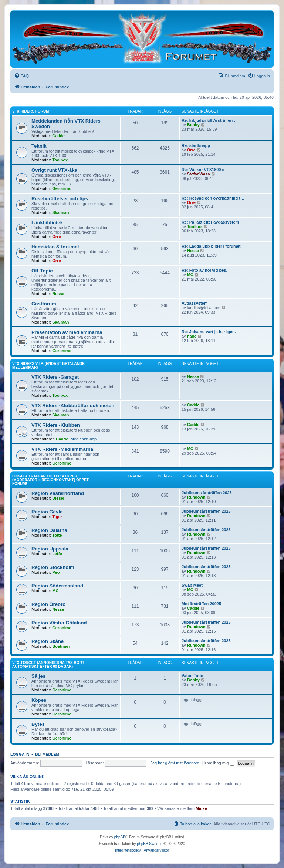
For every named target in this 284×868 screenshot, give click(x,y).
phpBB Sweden (150, 844)
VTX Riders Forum (31, 111)
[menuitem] (21, 76)
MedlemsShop (84, 439)
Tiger (57, 517)
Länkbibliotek (47, 223)
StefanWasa (199, 174)
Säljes (38, 676)
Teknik (39, 146)
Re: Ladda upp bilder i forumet (211, 246)
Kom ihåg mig (219, 763)
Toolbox (60, 160)
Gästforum (44, 304)
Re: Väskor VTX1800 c (203, 170)
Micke (201, 808)
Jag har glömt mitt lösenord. (175, 763)
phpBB (120, 837)
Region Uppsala (50, 549)
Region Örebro (48, 604)
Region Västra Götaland (59, 623)
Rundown (196, 497)
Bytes (38, 724)
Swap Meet (192, 585)
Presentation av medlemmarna (67, 332)
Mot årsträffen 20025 (201, 604)
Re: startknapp (196, 145)
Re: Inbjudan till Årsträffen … (210, 120)
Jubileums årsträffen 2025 (207, 493)
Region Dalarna (49, 530)
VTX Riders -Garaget (55, 377)
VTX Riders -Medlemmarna (62, 449)
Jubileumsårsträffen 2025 (206, 511)
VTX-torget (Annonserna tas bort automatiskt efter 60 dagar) (48, 665)
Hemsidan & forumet (55, 247)
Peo (56, 572)
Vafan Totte (192, 676)
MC (190, 275)
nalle (192, 336)
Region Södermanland (57, 586)
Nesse (193, 251)
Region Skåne (48, 641)
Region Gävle (47, 512)
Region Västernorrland (58, 493)
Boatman (61, 646)
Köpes (39, 700)
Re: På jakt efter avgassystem (210, 222)
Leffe (57, 554)
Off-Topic (42, 271)
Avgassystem (195, 303)
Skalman (60, 212)
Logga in (20, 754)
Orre (191, 150)
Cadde (58, 136)
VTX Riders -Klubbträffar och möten (73, 405)
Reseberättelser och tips (60, 199)
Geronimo (62, 188)
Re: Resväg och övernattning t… (213, 198)
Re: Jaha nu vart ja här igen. (209, 332)
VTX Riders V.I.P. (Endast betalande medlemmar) (48, 366)
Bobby (193, 125)
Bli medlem (47, 754)
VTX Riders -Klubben (56, 425)
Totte (57, 535)
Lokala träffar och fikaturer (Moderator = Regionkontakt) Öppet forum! (50, 480)
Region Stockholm (53, 567)
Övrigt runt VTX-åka (54, 170)
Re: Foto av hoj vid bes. (204, 270)
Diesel (58, 498)
